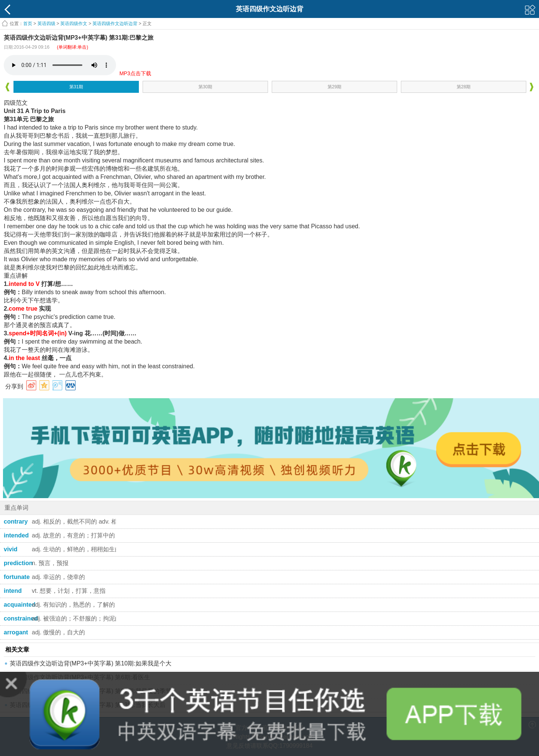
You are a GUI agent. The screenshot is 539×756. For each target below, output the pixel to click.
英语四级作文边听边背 (115, 24)
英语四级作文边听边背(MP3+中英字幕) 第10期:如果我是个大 (91, 663)
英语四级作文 (74, 24)
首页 (28, 24)
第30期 (205, 87)
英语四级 (46, 24)
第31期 (76, 87)
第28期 (464, 87)
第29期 (334, 87)
